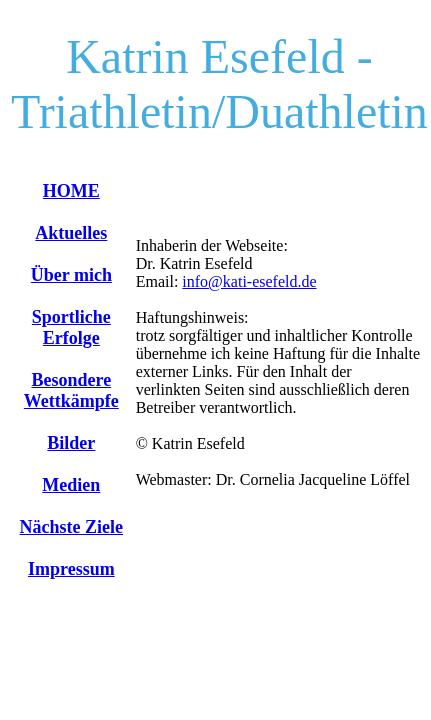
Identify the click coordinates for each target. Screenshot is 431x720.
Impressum (71, 569)
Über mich (71, 275)
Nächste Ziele (71, 527)
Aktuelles (71, 233)
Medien (71, 485)
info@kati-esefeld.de (249, 281)
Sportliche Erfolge (71, 327)
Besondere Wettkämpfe (71, 390)
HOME (71, 191)
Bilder (71, 443)
